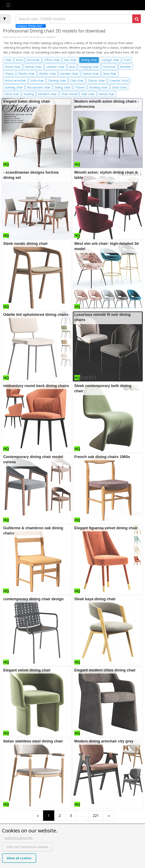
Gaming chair (14, 87)
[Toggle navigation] (8, 5)
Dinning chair (57, 80)
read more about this (18, 838)
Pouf (127, 60)
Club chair (77, 80)
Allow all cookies (19, 858)
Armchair (33, 60)
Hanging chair (89, 67)
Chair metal (69, 94)
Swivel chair (91, 73)
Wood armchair (15, 80)
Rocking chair (99, 87)
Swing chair (63, 87)
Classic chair (97, 80)
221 (96, 816)
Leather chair (55, 67)
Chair (8, 60)
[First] (38, 815)
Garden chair (69, 73)
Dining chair (89, 60)
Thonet (80, 87)
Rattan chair (33, 67)
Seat (72, 67)
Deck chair (119, 87)
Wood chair (13, 67)
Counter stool (119, 80)
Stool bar (109, 67)
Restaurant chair (39, 87)
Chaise (9, 73)
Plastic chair (27, 73)
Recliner (126, 67)
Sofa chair (37, 80)
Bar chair (71, 60)
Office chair (52, 60)
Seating (29, 94)
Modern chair (48, 94)
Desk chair (12, 94)
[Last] (109, 815)
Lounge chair (110, 60)
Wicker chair (48, 73)
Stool (19, 60)
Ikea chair (110, 73)
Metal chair (107, 94)
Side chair (88, 94)
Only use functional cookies (27, 847)
